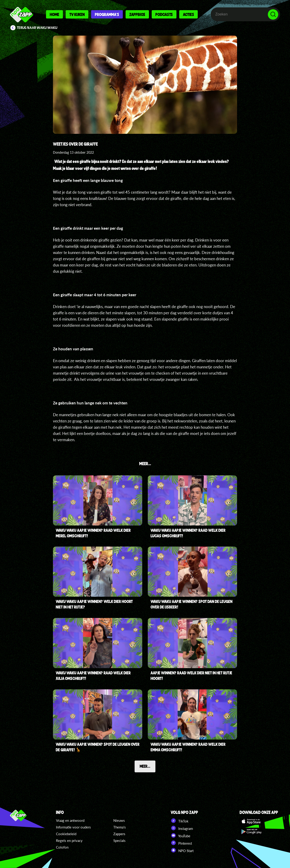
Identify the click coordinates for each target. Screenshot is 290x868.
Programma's (107, 14)
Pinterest (181, 843)
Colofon (62, 847)
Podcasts (164, 14)
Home (54, 14)
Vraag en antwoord (70, 820)
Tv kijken (77, 14)
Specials (119, 840)
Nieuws (119, 820)
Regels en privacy (69, 840)
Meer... (145, 766)
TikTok (180, 821)
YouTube (180, 835)
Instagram (182, 828)
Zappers (119, 834)
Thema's (120, 827)
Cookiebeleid (66, 834)
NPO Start (182, 850)
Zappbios (137, 14)
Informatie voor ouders (73, 827)
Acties (188, 14)
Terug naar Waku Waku (37, 28)
